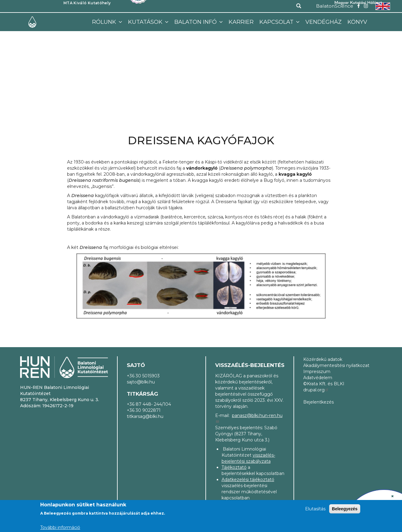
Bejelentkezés (318, 402)
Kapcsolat (277, 22)
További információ (60, 527)
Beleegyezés (345, 509)
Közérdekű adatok (323, 359)
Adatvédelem (318, 378)
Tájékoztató (234, 467)
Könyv (357, 22)
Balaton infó (196, 22)
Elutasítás (315, 509)
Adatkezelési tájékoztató (248, 480)
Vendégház (324, 22)
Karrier (241, 22)
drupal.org (316, 390)
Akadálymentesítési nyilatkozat (336, 365)
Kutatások (146, 22)
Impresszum (317, 372)
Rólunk (105, 22)
